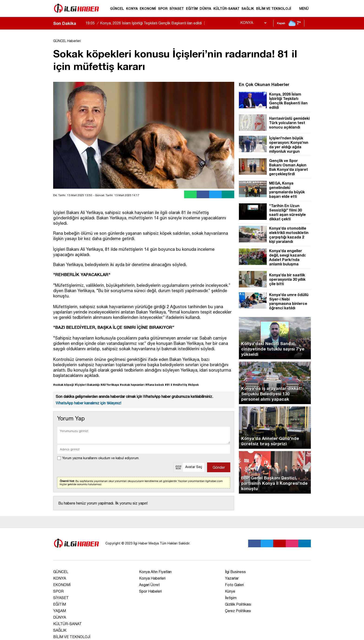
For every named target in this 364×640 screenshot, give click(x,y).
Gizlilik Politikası (238, 604)
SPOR (163, 8)
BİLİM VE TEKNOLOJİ (274, 8)
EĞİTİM (192, 8)
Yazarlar (232, 578)
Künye (230, 591)
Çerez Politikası (238, 611)
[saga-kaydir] (82, 23)
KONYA (132, 8)
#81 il (168, 385)
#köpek (193, 385)
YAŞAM (60, 611)
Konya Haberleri (152, 578)
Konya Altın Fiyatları (155, 572)
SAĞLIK (248, 8)
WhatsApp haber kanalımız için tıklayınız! (88, 403)
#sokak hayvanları (132, 385)
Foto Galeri (234, 585)
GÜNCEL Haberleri (67, 41)
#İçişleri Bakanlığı (87, 385)
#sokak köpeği (63, 385)
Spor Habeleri (150, 591)
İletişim (231, 598)
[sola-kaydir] (80, 23)
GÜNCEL (117, 8)
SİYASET (177, 8)
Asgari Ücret (149, 585)
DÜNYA (205, 8)
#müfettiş (180, 385)
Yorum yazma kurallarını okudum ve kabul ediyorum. (101, 458)
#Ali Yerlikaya (110, 385)
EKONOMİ (148, 8)
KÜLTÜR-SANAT (226, 8)
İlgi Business (235, 572)
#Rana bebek (155, 385)
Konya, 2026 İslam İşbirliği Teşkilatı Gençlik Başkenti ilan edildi (146, 23)
